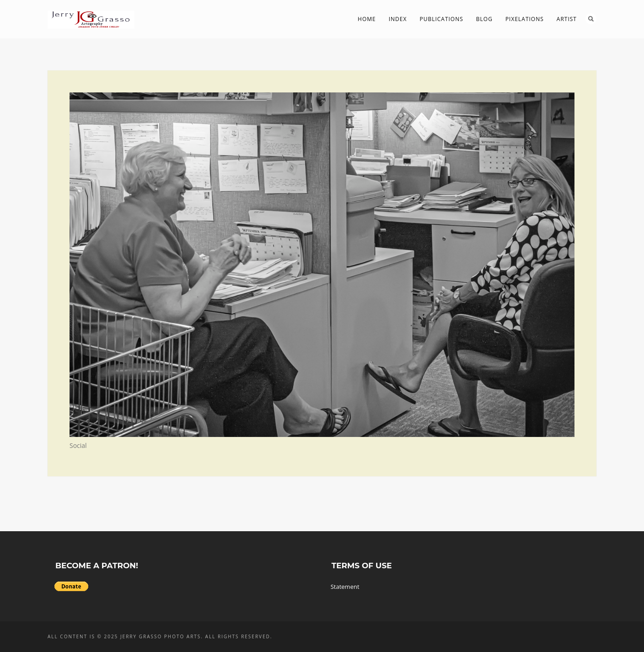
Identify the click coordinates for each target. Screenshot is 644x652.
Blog (484, 19)
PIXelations (525, 19)
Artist (567, 19)
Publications (441, 19)
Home (367, 19)
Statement (345, 587)
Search (591, 19)
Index (398, 19)
